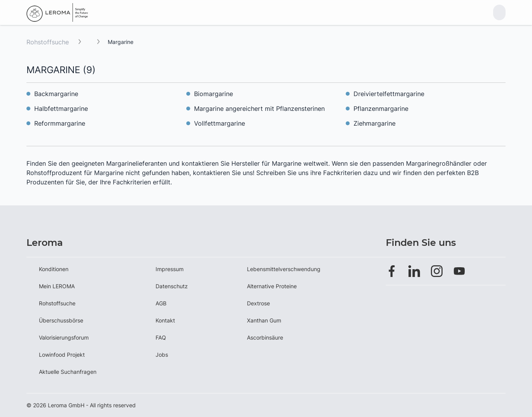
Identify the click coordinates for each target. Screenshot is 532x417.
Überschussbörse (61, 320)
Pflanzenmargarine (381, 109)
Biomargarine (213, 94)
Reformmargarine (60, 123)
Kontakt (165, 320)
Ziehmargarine (374, 123)
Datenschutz (172, 286)
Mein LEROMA (57, 286)
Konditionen (54, 269)
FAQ (161, 337)
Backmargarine (56, 94)
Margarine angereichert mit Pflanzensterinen (259, 109)
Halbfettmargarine (61, 109)
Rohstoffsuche (48, 42)
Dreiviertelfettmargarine (389, 94)
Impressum (170, 269)
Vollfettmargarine (220, 123)
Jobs (162, 355)
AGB (161, 303)
